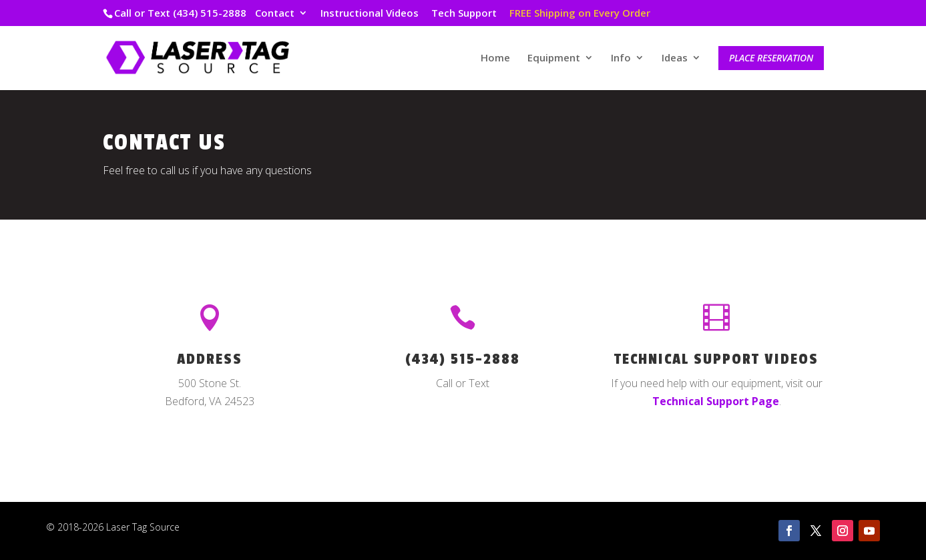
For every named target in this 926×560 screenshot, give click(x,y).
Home (495, 58)
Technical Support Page (716, 401)
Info (621, 58)
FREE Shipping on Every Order (580, 14)
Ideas (675, 58)
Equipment (554, 58)
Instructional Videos (370, 14)
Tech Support (464, 14)
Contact (275, 14)
